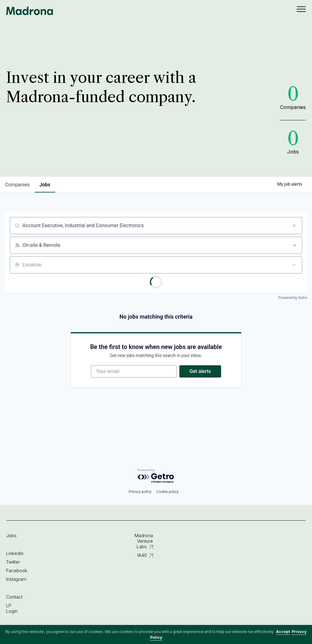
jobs (45, 185)
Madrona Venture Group (30, 11)
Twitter (13, 562)
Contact (14, 597)
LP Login (12, 608)
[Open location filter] (294, 265)
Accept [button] (283, 632)
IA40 (142, 555)
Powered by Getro (293, 298)
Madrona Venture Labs (144, 541)
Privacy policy (140, 492)
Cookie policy (167, 492)
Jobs (11, 535)
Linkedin (15, 553)
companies (17, 185)
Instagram (16, 579)
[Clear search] (294, 226)
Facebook (17, 570)
